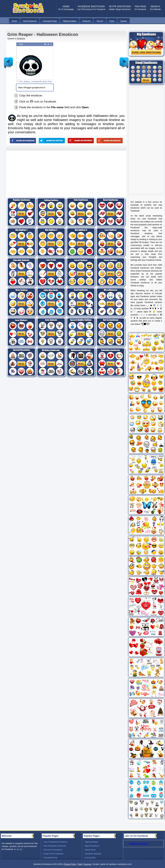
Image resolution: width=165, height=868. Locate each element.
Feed (80, 864)
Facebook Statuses (93, 854)
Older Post (124, 60)
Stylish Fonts (90, 850)
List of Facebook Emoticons (55, 842)
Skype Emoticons (92, 846)
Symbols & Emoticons (139, 844)
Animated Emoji (50, 858)
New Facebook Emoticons (55, 846)
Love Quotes (90, 858)
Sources (87, 864)
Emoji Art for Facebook (53, 854)
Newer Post (8, 60)
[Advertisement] (94, 59)
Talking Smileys (91, 842)
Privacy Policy (70, 864)
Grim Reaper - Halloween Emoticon (43, 34)
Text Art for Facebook (53, 850)
